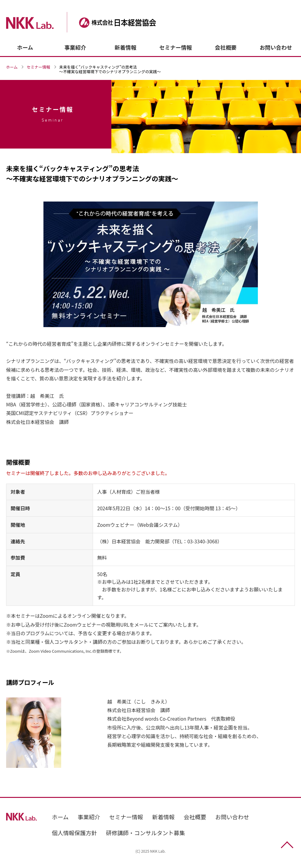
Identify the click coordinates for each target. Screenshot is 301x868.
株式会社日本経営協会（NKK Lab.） (91, 22)
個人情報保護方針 (75, 833)
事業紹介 (75, 47)
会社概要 (226, 47)
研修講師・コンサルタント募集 (146, 833)
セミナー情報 (176, 47)
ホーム (25, 47)
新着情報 (126, 47)
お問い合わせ (276, 47)
